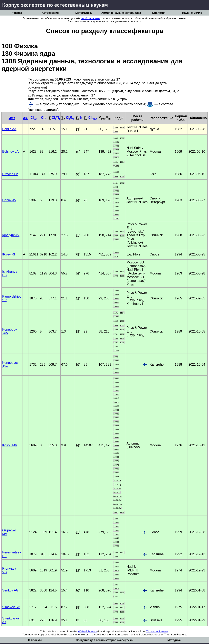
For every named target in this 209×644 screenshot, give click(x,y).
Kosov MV (10, 445)
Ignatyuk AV (11, 235)
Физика (17, 13)
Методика (174, 640)
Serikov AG (10, 590)
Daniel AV (9, 200)
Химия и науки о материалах (121, 13)
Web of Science (88, 631)
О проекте (35, 640)
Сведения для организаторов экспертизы (104, 640)
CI (34, 118)
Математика (83, 13)
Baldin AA (9, 129)
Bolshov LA (11, 152)
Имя (12, 118)
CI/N (56, 118)
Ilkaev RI (9, 254)
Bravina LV (10, 174)
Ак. (26, 118)
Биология (159, 13)
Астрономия (50, 13)
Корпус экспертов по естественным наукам (55, 5)
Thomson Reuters (157, 631)
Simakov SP (11, 607)
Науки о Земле (192, 13)
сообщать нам (91, 18)
